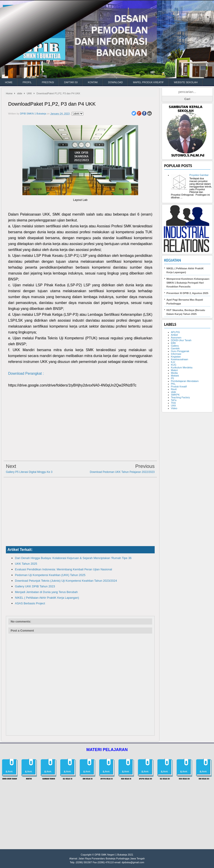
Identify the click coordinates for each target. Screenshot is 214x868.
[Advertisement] (80, 426)
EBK (173, 343)
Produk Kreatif (179, 387)
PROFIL (27, 82)
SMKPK (175, 395)
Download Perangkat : (26, 373)
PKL (173, 384)
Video (174, 408)
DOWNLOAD (115, 82)
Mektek (175, 376)
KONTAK (93, 82)
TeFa (174, 400)
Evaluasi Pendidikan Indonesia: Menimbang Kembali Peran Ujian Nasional (64, 569)
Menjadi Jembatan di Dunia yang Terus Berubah (46, 592)
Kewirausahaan (180, 359)
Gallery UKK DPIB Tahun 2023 (35, 586)
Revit (174, 389)
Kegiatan (173, 260)
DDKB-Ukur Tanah (181, 340)
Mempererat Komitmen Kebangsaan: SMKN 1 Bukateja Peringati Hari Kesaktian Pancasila (188, 283)
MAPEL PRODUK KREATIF (148, 82)
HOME (9, 82)
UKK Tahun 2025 (26, 564)
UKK (29, 93)
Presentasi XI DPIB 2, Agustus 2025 (187, 293)
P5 (172, 378)
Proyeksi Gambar (199, 175)
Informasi (176, 354)
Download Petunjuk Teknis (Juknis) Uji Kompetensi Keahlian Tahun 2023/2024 (66, 581)
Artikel (174, 335)
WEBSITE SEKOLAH (186, 82)
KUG (174, 365)
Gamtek (175, 348)
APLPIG (176, 332)
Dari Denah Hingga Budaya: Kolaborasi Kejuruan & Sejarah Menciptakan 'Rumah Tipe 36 (73, 558)
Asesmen (176, 338)
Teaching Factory (180, 397)
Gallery (175, 346)
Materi (174, 370)
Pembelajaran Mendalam (185, 381)
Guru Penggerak (180, 351)
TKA (173, 403)
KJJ (173, 362)
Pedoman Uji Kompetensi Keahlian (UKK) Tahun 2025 (50, 575)
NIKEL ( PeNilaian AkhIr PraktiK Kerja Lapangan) (47, 598)
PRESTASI (48, 82)
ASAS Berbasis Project (30, 603)
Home (9, 93)
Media (174, 373)
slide (20, 93)
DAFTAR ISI (71, 82)
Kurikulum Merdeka (182, 367)
